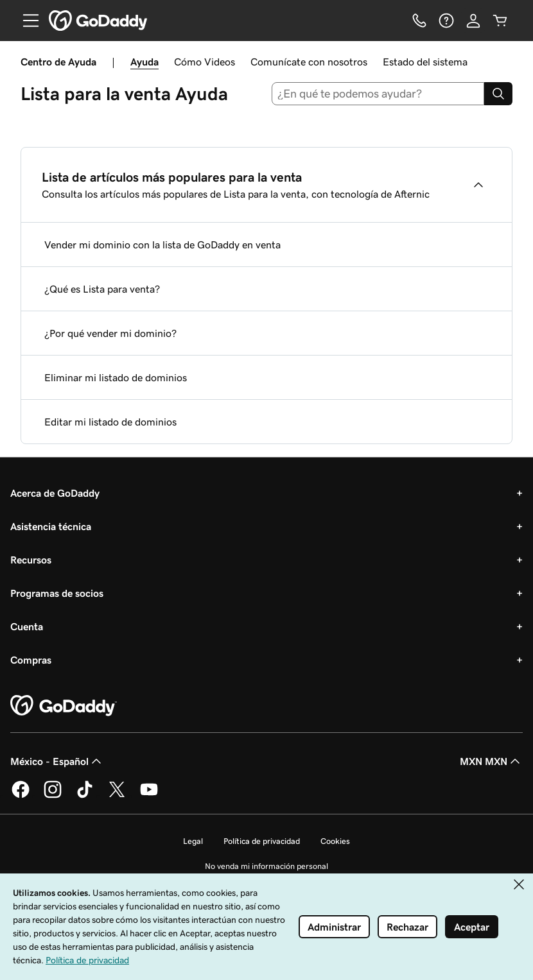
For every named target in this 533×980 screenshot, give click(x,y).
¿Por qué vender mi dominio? (110, 333)
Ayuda (144, 62)
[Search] (498, 94)
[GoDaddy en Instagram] (53, 796)
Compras (31, 660)
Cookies (335, 841)
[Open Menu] (26, 21)
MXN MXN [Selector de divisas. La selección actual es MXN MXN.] (491, 761)
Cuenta (27, 626)
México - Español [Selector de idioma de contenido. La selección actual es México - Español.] (57, 761)
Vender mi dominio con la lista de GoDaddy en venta (162, 245)
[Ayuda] (446, 21)
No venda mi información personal (266, 866)
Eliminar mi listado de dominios (116, 377)
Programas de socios (57, 593)
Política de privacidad (262, 841)
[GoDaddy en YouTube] (149, 796)
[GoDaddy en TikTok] (85, 796)
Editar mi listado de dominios (110, 422)
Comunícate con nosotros (309, 62)
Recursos (31, 560)
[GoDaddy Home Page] (64, 706)
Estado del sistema (425, 62)
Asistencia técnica (51, 526)
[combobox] (378, 94)
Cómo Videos (205, 62)
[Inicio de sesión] (473, 21)
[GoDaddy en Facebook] (21, 796)
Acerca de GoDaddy (55, 493)
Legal (193, 841)
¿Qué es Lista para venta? (102, 289)
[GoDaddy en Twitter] (117, 796)
